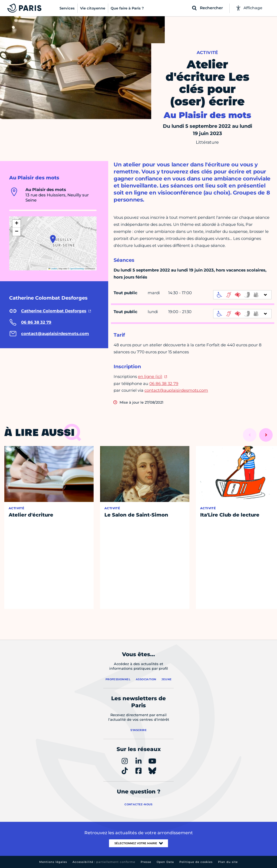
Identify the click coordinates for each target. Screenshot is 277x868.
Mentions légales (53, 862)
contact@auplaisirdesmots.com (176, 390)
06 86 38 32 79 (164, 383)
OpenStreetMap (77, 269)
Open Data (165, 862)
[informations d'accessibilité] (242, 295)
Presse (146, 862)
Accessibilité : (104, 862)
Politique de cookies (196, 862)
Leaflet (53, 269)
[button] (53, 239)
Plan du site (228, 862)
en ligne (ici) (150, 376)
